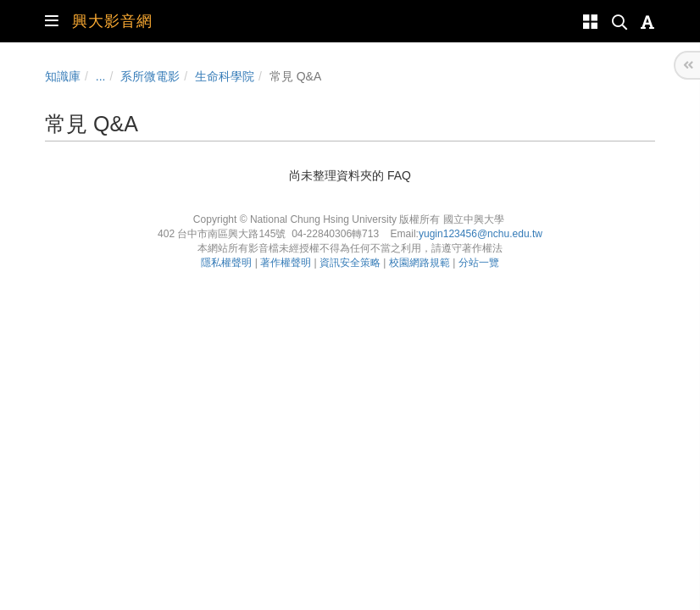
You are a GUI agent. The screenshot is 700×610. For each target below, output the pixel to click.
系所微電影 (150, 76)
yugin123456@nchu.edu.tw (481, 234)
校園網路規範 (419, 263)
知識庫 (63, 76)
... (101, 76)
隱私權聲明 (226, 263)
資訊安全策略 (350, 263)
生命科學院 (225, 76)
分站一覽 (479, 263)
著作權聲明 (286, 263)
